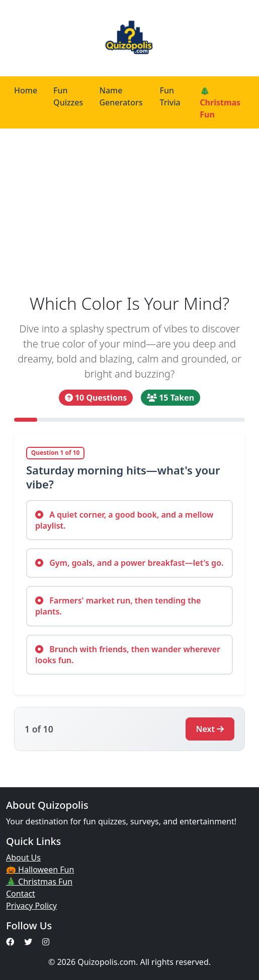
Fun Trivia (170, 96)
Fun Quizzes (68, 96)
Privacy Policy (31, 906)
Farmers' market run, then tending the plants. (118, 606)
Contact (21, 894)
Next (210, 729)
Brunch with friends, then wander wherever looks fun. (128, 655)
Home (26, 90)
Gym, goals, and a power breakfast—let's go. (129, 563)
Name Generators (121, 96)
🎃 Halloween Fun (40, 870)
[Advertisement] (129, 211)
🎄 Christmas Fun (220, 102)
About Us (23, 857)
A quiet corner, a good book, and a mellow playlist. (124, 520)
